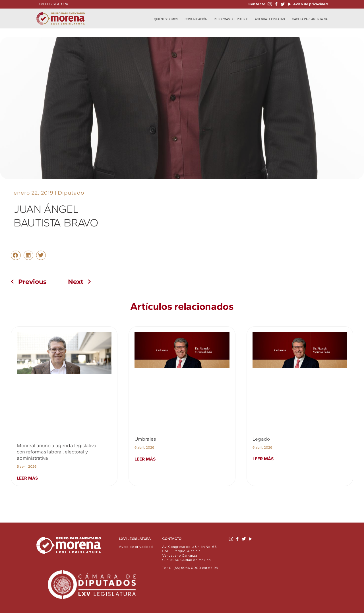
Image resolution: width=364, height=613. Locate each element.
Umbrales (145, 439)
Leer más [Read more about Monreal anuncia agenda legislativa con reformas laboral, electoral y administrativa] (27, 478)
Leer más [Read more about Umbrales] (145, 459)
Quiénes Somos (166, 19)
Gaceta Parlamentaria (310, 19)
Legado (261, 439)
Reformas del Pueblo (231, 19)
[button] (16, 255)
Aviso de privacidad (310, 4)
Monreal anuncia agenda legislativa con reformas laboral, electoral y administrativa (57, 452)
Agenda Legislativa (270, 19)
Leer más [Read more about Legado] (263, 459)
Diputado (71, 193)
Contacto (257, 4)
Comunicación (196, 19)
